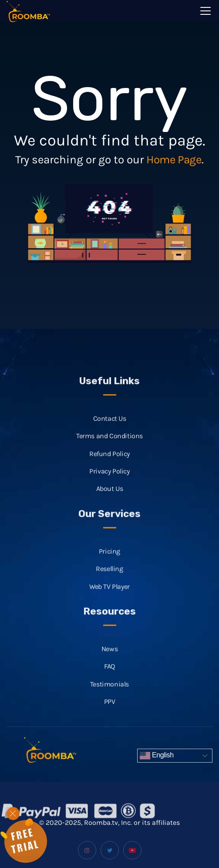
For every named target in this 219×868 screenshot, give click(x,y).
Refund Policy (109, 461)
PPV (110, 708)
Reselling (109, 576)
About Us (110, 495)
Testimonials (109, 691)
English (157, 756)
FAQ (109, 673)
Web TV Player (109, 593)
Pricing (109, 558)
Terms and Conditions (109, 443)
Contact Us (110, 425)
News (109, 656)
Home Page (174, 160)
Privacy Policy (109, 478)
